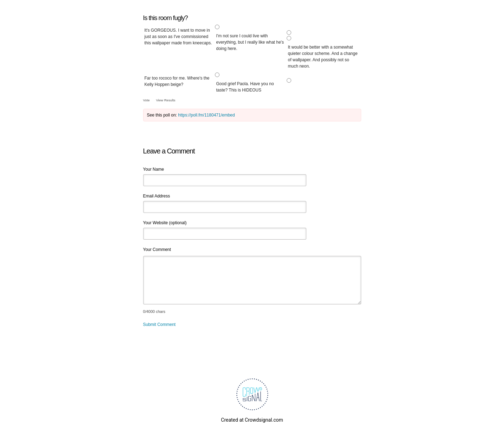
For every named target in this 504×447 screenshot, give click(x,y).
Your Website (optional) (165, 223)
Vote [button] (147, 100)
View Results (165, 100)
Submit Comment (160, 325)
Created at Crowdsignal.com (252, 420)
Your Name (154, 169)
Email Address (157, 196)
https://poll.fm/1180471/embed (206, 115)
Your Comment (157, 250)
